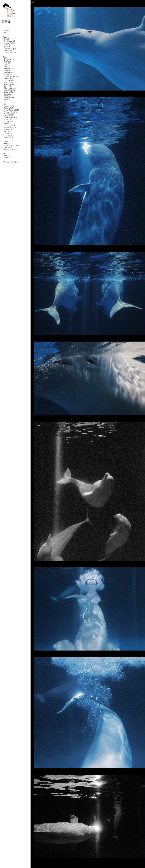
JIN (5, 65)
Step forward (9, 78)
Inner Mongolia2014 (12, 110)
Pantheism (8, 51)
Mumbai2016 (9, 114)
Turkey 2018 (9, 122)
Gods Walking (9, 82)
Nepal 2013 (8, 137)
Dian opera (8, 94)
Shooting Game (10, 88)
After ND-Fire (9, 69)
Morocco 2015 (9, 126)
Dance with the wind (12, 77)
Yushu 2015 (9, 135)
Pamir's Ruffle (9, 108)
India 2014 (8, 120)
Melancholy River (11, 112)
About (6, 156)
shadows (7, 96)
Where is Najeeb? (11, 84)
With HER (8, 86)
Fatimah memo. (10, 98)
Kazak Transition (10, 90)
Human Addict (9, 43)
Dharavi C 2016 (10, 128)
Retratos (7, 71)
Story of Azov (9, 116)
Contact (7, 158)
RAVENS (7, 45)
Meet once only (10, 41)
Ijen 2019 (8, 67)
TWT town (8, 147)
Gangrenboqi (9, 59)
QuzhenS (8, 61)
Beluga (7, 144)
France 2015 (9, 129)
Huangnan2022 (10, 106)
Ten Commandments (12, 146)
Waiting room (9, 73)
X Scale (7, 47)
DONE (7, 39)
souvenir (7, 100)
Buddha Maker (10, 92)
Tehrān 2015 (9, 133)
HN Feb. (7, 63)
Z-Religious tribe (10, 53)
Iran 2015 (8, 131)
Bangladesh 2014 (11, 118)
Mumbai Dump (10, 80)
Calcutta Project (10, 49)
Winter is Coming (10, 149)
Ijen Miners (8, 75)
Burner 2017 (9, 124)
